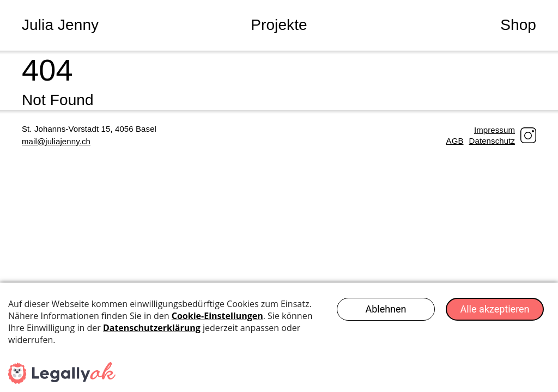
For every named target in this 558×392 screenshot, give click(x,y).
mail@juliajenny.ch (56, 141)
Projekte (279, 25)
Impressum (495, 130)
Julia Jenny (60, 25)
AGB (455, 141)
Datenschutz (492, 141)
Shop (518, 25)
